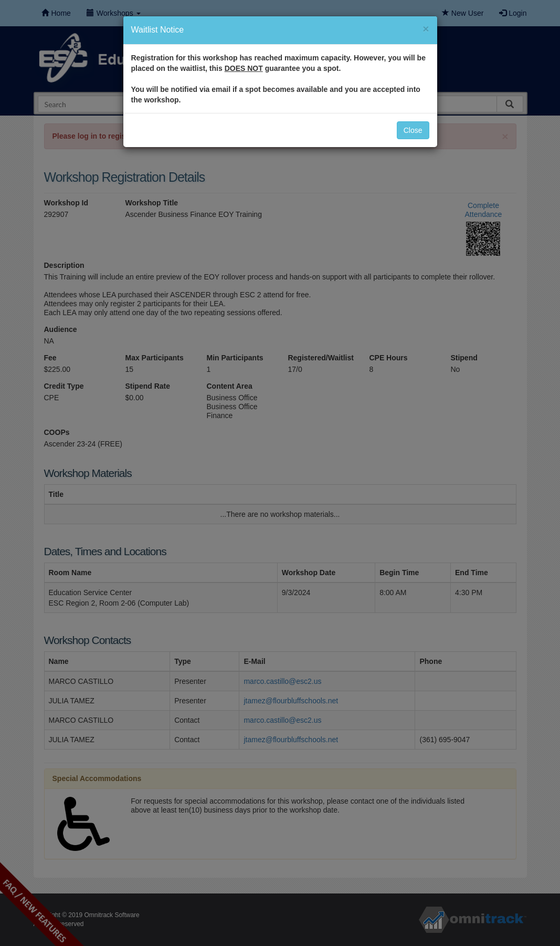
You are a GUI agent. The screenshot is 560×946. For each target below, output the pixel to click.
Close (413, 130)
